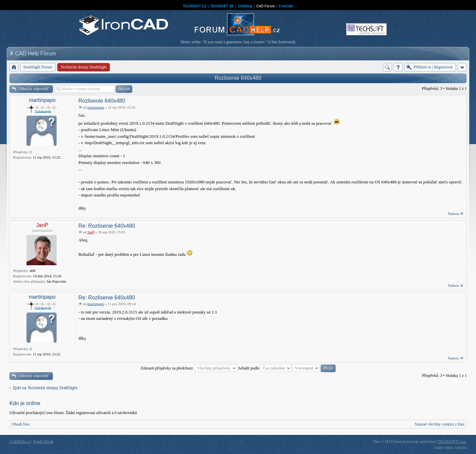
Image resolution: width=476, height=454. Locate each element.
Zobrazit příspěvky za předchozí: (189, 368)
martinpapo (42, 100)
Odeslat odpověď (34, 89)
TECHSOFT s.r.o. (452, 442)
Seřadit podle (265, 368)
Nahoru (453, 214)
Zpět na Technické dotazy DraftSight (45, 388)
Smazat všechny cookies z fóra (439, 424)
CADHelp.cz (20, 442)
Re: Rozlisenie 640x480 (107, 226)
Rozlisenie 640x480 (238, 78)
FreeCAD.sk (43, 442)
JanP (42, 225)
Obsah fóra (21, 424)
